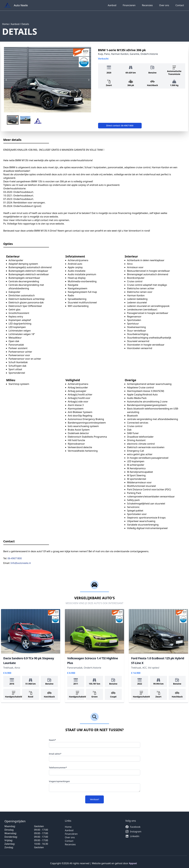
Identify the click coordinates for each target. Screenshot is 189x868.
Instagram (133, 832)
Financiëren (71, 834)
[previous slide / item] (6, 80)
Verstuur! (95, 799)
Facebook (133, 827)
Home (6, 24)
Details (25, 24)
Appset (133, 863)
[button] (13, 120)
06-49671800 (15, 558)
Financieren (129, 5)
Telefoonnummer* (58, 768)
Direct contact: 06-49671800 (120, 126)
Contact (180, 5)
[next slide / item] (89, 80)
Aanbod (112, 5)
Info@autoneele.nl (21, 563)
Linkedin (132, 836)
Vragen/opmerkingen (59, 781)
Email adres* (55, 754)
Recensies (147, 5)
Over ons (164, 5)
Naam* (52, 740)
